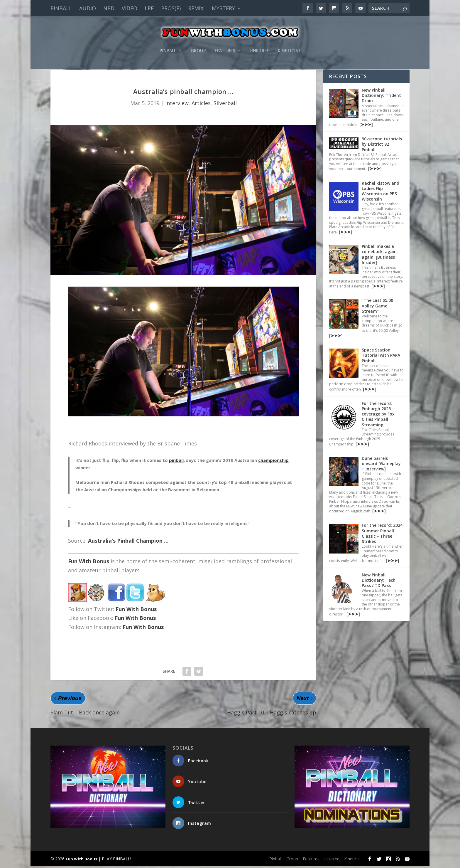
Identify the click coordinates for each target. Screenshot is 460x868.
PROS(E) (171, 8)
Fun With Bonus (89, 563)
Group (198, 42)
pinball (176, 462)
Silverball (225, 105)
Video (130, 8)
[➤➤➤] (366, 127)
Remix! (196, 8)
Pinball (61, 8)
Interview (177, 105)
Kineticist (289, 42)
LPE (149, 8)
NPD (109, 8)
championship (273, 462)
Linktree (259, 42)
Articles (201, 105)
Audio (88, 8)
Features (225, 42)
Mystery (223, 8)
